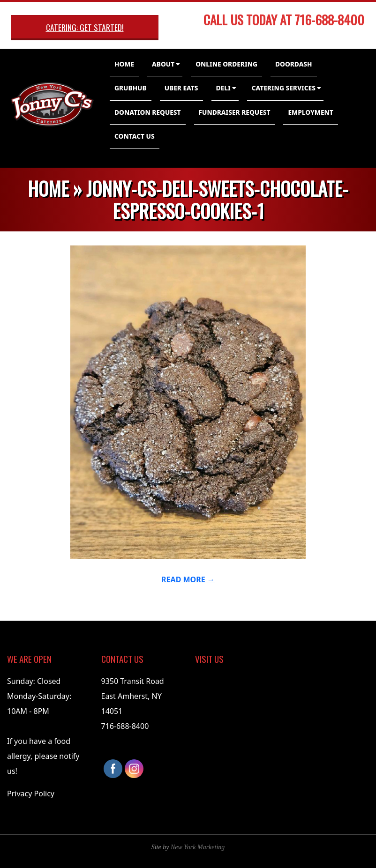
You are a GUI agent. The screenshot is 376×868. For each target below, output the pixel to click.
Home (124, 64)
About (163, 64)
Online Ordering (226, 64)
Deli (223, 88)
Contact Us (135, 136)
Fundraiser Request (235, 112)
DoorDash (294, 64)
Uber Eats (181, 88)
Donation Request (148, 112)
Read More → (188, 579)
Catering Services (284, 88)
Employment (310, 112)
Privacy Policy (31, 794)
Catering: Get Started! (85, 27)
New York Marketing (198, 847)
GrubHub (131, 88)
